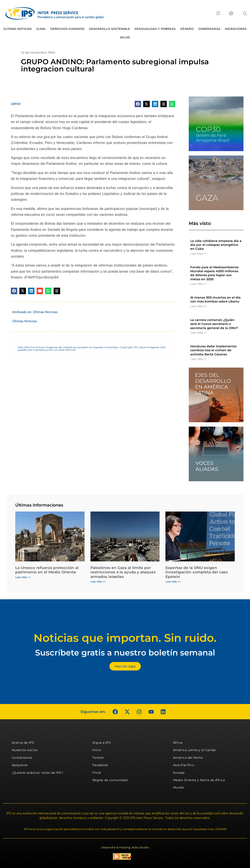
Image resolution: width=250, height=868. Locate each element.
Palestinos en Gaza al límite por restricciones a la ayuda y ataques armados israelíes (123, 572)
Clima (41, 29)
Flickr (97, 773)
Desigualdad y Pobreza (155, 29)
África (178, 743)
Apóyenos (20, 765)
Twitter (98, 758)
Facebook (100, 765)
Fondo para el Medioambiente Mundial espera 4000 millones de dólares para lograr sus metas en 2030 (214, 273)
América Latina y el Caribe (194, 750)
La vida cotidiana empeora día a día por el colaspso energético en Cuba (216, 245)
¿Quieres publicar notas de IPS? (38, 773)
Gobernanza (209, 29)
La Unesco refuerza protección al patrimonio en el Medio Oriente (47, 570)
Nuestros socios (25, 750)
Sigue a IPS (102, 743)
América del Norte (188, 758)
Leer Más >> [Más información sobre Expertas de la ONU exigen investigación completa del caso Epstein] (173, 582)
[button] (245, 14)
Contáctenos (22, 758)
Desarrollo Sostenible (109, 29)
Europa (179, 773)
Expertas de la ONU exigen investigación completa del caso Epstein (197, 572)
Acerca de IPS (23, 743)
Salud (125, 37)
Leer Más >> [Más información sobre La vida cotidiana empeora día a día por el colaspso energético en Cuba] (198, 253)
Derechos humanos (67, 29)
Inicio (97, 750)
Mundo (179, 787)
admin (16, 104)
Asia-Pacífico (184, 765)
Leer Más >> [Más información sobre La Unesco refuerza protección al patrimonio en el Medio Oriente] (23, 577)
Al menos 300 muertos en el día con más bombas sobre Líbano (215, 299)
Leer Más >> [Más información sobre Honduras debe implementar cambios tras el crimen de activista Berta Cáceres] (198, 359)
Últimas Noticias (17, 29)
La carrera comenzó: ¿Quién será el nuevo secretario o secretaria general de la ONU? (214, 324)
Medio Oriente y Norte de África (199, 780)
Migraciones (236, 29)
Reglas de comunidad (110, 780)
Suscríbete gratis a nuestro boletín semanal (125, 653)
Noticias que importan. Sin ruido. (125, 638)
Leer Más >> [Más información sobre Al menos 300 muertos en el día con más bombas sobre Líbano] (198, 306)
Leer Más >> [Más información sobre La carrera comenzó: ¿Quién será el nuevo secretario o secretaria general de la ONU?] (198, 333)
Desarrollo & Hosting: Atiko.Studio (125, 847)
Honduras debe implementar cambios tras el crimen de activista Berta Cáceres (214, 350)
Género (187, 29)
